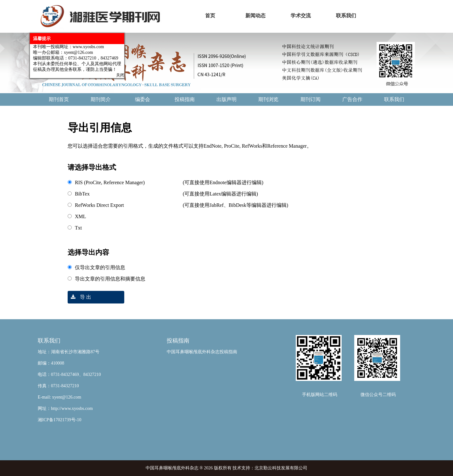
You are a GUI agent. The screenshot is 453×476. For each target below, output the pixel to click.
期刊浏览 (268, 99)
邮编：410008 (51, 363)
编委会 (143, 99)
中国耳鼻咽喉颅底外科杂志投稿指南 (202, 352)
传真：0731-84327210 (58, 386)
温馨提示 (41, 37)
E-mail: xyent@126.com (59, 397)
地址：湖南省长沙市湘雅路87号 (69, 352)
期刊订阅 (310, 99)
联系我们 (394, 99)
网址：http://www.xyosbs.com (65, 408)
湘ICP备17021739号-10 (59, 420)
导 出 (79, 297)
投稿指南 (185, 99)
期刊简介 (101, 99)
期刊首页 (59, 99)
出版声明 (226, 99)
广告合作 (352, 99)
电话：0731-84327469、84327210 (69, 374)
